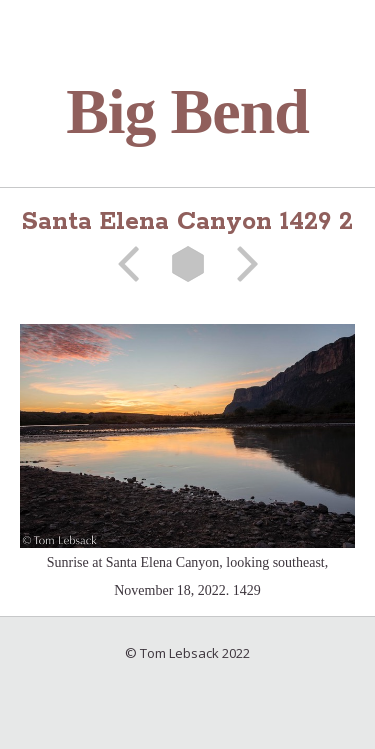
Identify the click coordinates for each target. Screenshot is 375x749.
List (188, 264)
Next (241, 264)
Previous (135, 264)
